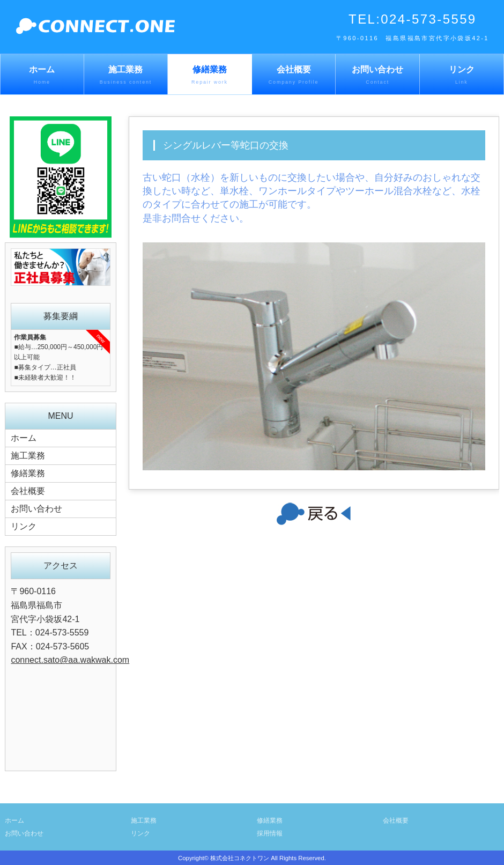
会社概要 (294, 76)
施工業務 (126, 76)
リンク (462, 76)
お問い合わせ (377, 76)
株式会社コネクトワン (240, 858)
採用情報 (270, 833)
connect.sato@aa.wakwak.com (70, 660)
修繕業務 (210, 76)
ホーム (42, 76)
